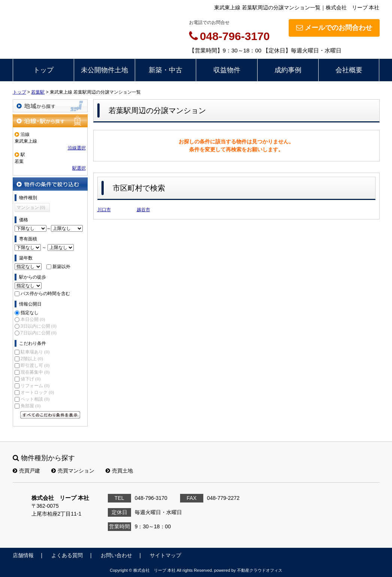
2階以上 (32, 359)
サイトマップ (165, 555)
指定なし (30, 313)
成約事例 (288, 70)
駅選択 (79, 168)
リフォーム (35, 386)
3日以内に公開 (39, 326)
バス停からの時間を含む (45, 294)
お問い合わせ (116, 555)
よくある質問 (67, 555)
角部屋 (31, 406)
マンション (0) (31, 207)
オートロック (37, 392)
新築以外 (61, 267)
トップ (43, 70)
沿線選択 (77, 148)
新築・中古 (165, 70)
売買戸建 (26, 471)
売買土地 (119, 471)
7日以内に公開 (39, 333)
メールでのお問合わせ (334, 28)
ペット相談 (35, 399)
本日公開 (33, 319)
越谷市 (143, 210)
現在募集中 (35, 372)
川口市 (104, 210)
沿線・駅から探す (50, 121)
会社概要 (349, 70)
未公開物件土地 (104, 70)
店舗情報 (23, 555)
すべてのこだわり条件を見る (50, 415)
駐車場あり (35, 352)
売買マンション (73, 471)
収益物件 (227, 70)
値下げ (31, 379)
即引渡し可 (35, 365)
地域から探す (50, 106)
